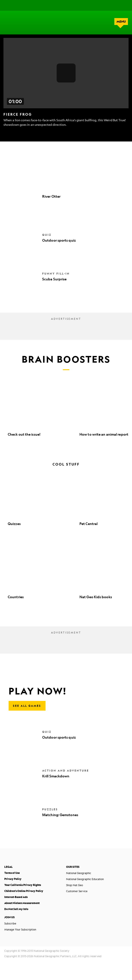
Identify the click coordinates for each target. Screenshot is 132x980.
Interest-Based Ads (16, 897)
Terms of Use (12, 873)
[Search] (113, 5)
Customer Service (77, 891)
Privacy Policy (13, 879)
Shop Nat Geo (75, 885)
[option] (41, 413)
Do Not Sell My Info (16, 909)
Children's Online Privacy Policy (24, 891)
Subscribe (10, 923)
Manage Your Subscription (20, 929)
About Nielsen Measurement (22, 903)
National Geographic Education (85, 879)
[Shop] (124, 5)
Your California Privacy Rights (23, 885)
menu (121, 22)
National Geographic (79, 873)
